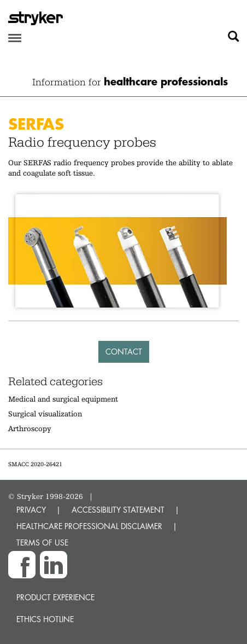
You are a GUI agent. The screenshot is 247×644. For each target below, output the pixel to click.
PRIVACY (31, 510)
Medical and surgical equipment (63, 399)
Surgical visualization (45, 414)
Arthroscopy (30, 428)
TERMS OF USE (42, 543)
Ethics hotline (45, 619)
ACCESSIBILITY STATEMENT (118, 510)
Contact (124, 352)
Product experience (55, 597)
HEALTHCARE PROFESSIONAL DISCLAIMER (89, 526)
